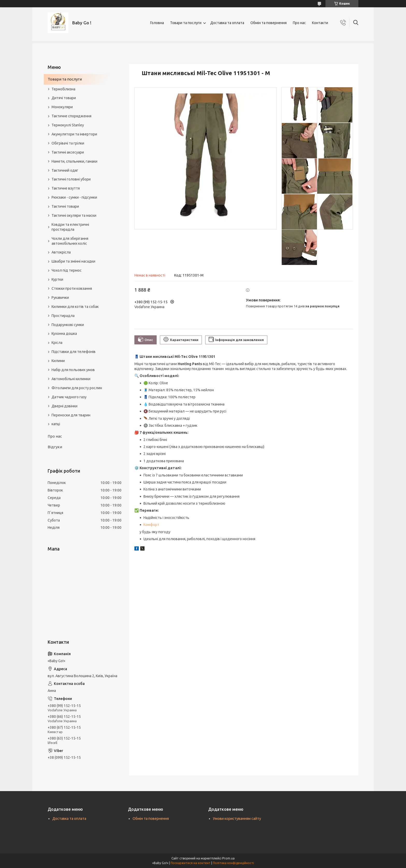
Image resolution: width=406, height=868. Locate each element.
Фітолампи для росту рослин (77, 388)
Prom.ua (228, 858)
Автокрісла (61, 252)
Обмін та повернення (269, 23)
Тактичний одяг (65, 170)
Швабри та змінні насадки (73, 261)
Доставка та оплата (227, 23)
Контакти (320, 23)
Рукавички (60, 298)
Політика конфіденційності (233, 863)
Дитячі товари (64, 98)
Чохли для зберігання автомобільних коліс (70, 241)
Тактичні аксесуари (68, 152)
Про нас (299, 23)
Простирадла (63, 316)
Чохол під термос (67, 270)
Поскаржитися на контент (191, 863)
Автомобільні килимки (71, 379)
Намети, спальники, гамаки (74, 161)
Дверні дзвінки (64, 406)
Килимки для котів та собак (75, 307)
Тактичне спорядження (71, 116)
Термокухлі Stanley (68, 125)
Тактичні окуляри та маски (74, 215)
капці (56, 424)
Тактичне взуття (66, 188)
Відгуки (55, 447)
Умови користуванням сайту (237, 819)
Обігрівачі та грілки (68, 143)
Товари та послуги (186, 23)
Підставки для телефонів (74, 352)
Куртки (57, 279)
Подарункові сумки (68, 325)
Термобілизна (63, 89)
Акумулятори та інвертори (74, 134)
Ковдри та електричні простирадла (70, 227)
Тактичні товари (65, 206)
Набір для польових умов (73, 370)
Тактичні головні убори (71, 179)
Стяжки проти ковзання (72, 288)
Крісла (57, 343)
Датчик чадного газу (69, 397)
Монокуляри (62, 107)
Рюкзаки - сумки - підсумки (74, 197)
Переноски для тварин (71, 415)
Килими (58, 361)
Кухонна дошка (64, 334)
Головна (157, 23)
